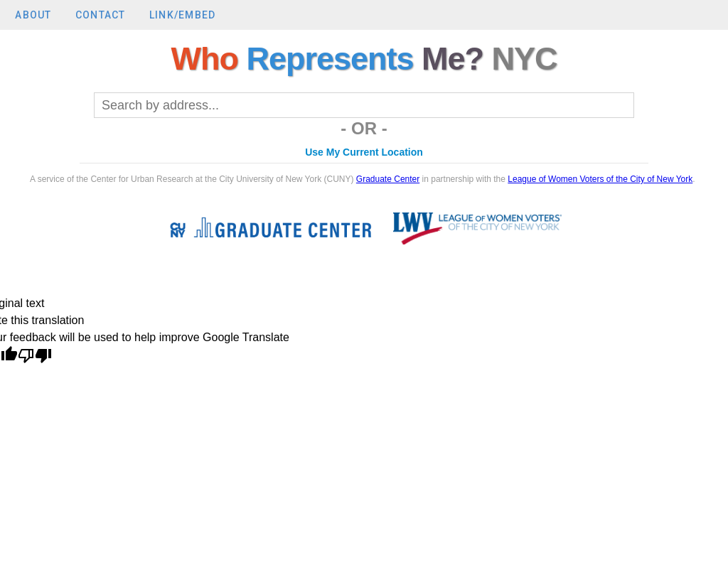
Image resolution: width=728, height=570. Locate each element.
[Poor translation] (35, 357)
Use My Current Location (364, 152)
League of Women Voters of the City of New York (600, 179)
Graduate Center (388, 179)
